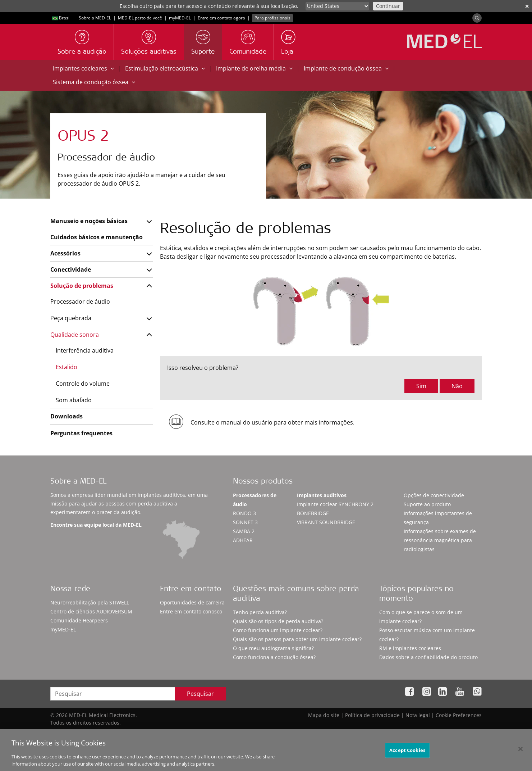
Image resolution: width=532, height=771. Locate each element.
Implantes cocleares (83, 68)
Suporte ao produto (427, 504)
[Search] (477, 18)
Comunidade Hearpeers (79, 620)
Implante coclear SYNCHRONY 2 (335, 504)
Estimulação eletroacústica (165, 68)
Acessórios (65, 253)
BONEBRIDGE (313, 513)
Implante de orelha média (254, 68)
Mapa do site (324, 715)
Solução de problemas (82, 286)
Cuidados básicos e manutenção (97, 237)
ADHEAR (243, 540)
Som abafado (74, 400)
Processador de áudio (80, 301)
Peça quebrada (71, 318)
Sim (421, 386)
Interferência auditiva (85, 350)
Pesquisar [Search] (200, 694)
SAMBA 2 (244, 531)
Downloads (66, 416)
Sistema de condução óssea (94, 82)
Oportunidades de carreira (192, 602)
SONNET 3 (245, 522)
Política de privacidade (372, 715)
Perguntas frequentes (81, 433)
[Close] (520, 753)
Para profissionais (272, 18)
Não (457, 386)
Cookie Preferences (459, 715)
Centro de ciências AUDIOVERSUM (91, 611)
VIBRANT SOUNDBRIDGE (326, 522)
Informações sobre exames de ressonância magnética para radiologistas (440, 540)
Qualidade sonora (75, 335)
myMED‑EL (180, 18)
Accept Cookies (407, 754)
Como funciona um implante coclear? (278, 630)
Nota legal (418, 715)
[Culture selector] (337, 6)
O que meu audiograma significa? (273, 648)
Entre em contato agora (221, 18)
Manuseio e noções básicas (89, 221)
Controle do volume (83, 384)
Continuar (388, 6)
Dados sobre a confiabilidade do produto (428, 657)
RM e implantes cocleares (410, 648)
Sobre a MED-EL (95, 18)
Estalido (66, 367)
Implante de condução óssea (346, 68)
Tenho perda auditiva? (260, 612)
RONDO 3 (244, 513)
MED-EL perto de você (140, 18)
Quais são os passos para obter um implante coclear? (297, 639)
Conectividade (71, 269)
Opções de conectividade (434, 495)
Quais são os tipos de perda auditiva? (278, 621)
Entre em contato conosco (191, 611)
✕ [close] (527, 6)
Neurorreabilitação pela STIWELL (90, 602)
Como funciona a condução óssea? (274, 657)
